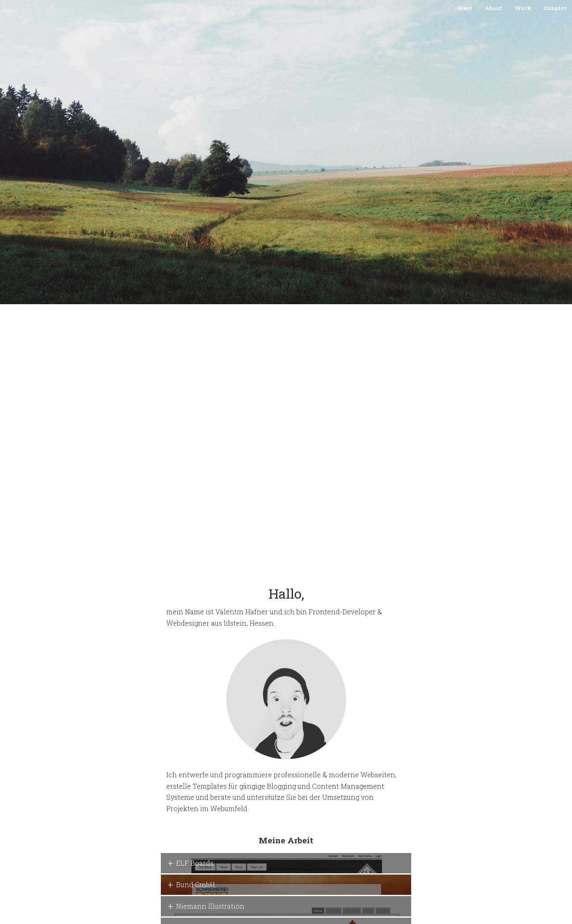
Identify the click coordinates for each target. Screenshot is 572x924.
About (493, 8)
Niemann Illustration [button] (210, 906)
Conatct (555, 8)
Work (523, 8)
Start (465, 8)
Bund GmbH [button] (195, 884)
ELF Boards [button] (195, 863)
